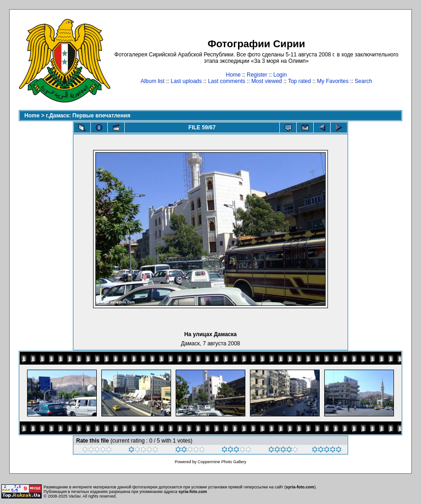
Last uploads (186, 81)
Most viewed (267, 81)
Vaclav (75, 496)
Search (363, 81)
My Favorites (333, 81)
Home (233, 75)
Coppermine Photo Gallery (222, 462)
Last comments (226, 81)
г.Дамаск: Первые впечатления (88, 116)
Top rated (299, 81)
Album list (153, 81)
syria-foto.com (300, 487)
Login (280, 75)
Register (257, 75)
